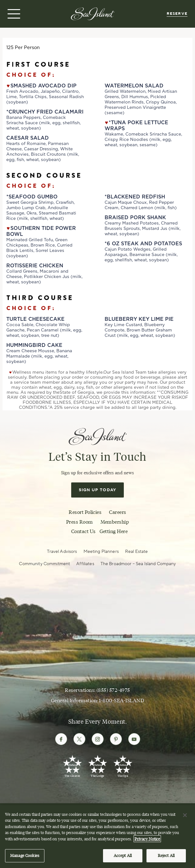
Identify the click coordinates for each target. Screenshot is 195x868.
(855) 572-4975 (113, 690)
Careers (118, 512)
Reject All (166, 858)
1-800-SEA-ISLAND (121, 700)
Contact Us (83, 531)
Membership (115, 522)
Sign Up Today (98, 490)
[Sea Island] (93, 13)
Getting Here (114, 531)
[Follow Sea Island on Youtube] (134, 739)
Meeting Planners (101, 551)
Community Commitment (44, 564)
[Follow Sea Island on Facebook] (61, 739)
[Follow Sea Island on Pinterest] (116, 739)
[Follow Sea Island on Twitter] (79, 739)
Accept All (123, 858)
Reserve (177, 14)
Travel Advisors (62, 551)
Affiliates (85, 564)
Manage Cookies (25, 858)
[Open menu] (13, 14)
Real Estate (137, 551)
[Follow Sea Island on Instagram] (98, 739)
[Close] (185, 817)
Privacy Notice (147, 841)
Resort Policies (85, 512)
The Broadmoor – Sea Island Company (138, 564)
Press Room (80, 522)
